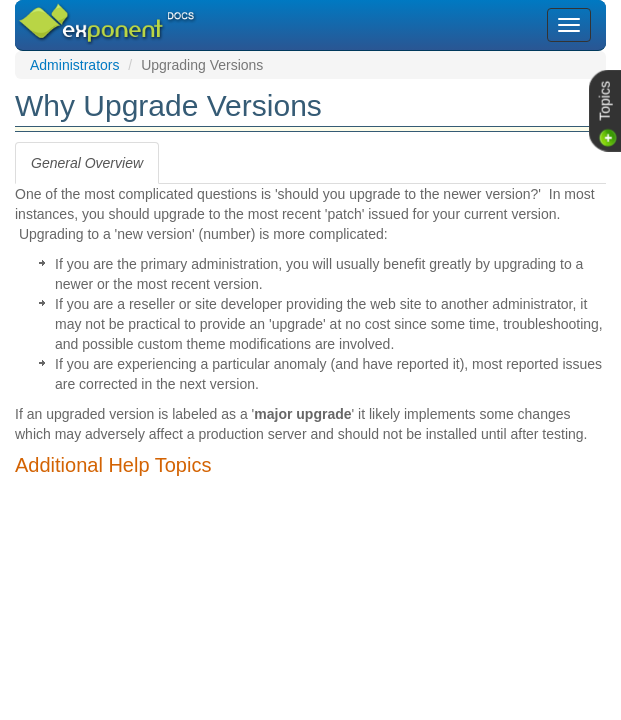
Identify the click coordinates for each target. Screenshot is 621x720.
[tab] (87, 163)
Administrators (74, 65)
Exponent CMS (82, 14)
